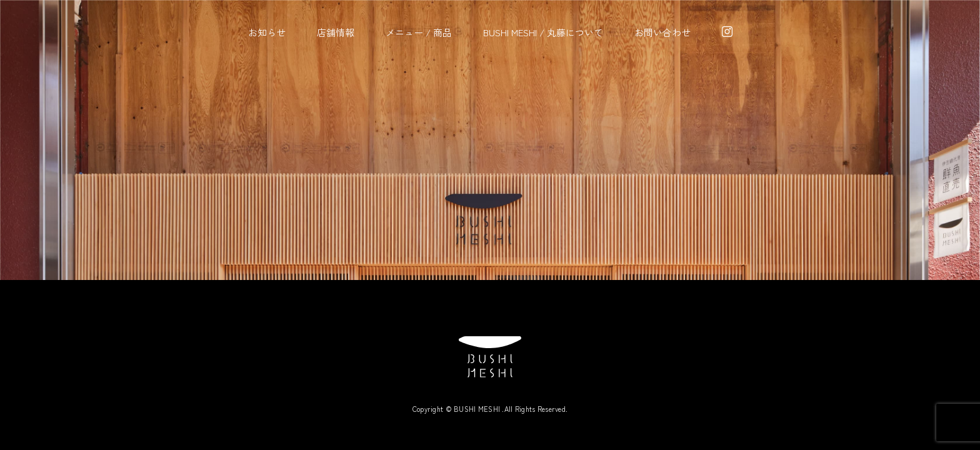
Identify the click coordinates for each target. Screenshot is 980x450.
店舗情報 (336, 32)
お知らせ (267, 32)
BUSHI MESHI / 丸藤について (543, 32)
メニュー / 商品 (419, 32)
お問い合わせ (662, 32)
